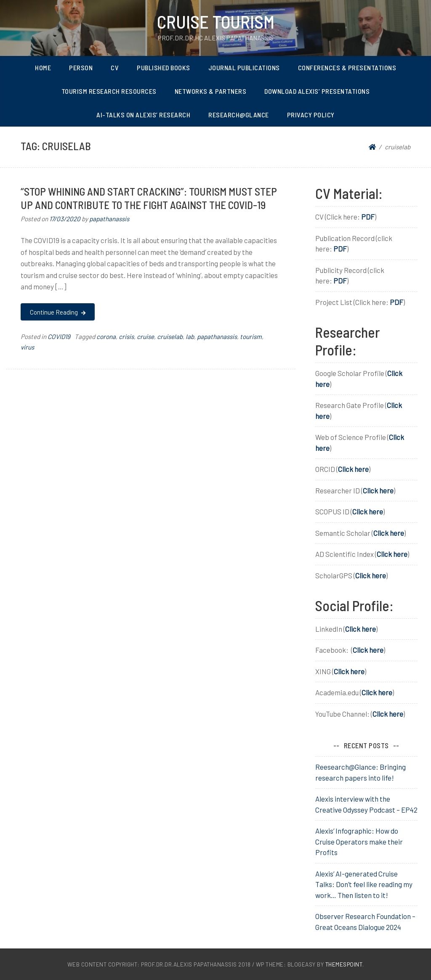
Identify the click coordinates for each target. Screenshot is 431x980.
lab (190, 336)
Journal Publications (244, 68)
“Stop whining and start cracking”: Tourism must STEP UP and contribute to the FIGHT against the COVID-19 (149, 198)
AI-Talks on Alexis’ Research (143, 115)
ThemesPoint (344, 964)
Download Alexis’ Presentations (317, 91)
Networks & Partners (211, 91)
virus (27, 347)
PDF (368, 217)
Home (43, 68)
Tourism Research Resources (109, 91)
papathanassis (109, 219)
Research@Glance (239, 115)
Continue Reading (57, 312)
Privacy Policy (311, 115)
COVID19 (59, 336)
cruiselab (170, 336)
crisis (126, 336)
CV (115, 68)
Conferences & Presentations (347, 68)
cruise (145, 336)
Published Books (164, 68)
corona (106, 336)
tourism (251, 336)
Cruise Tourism (216, 21)
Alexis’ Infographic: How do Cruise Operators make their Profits (359, 841)
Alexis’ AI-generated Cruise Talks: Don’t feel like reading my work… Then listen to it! (364, 884)
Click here (353, 469)
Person (81, 68)
